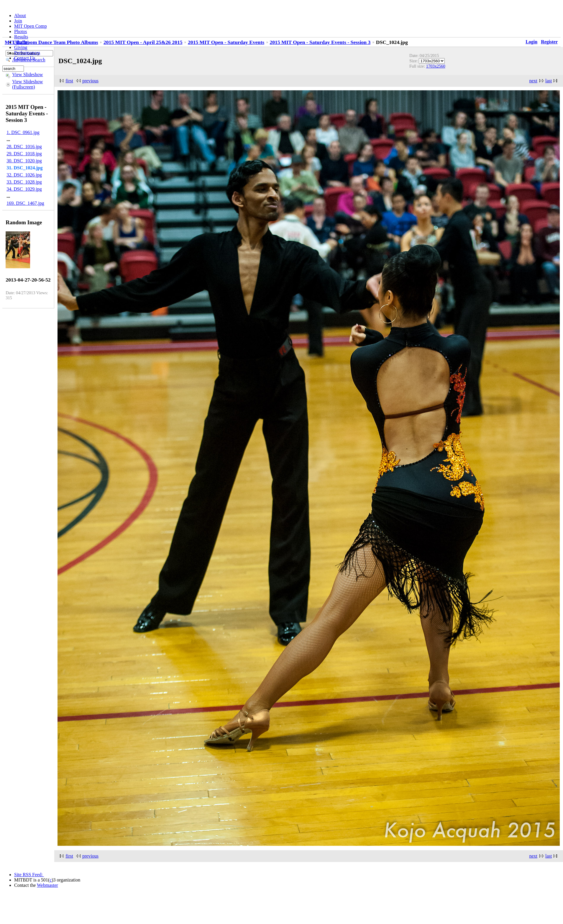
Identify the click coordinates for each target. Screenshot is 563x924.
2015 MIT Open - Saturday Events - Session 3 (320, 42)
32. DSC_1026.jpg (24, 175)
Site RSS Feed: (29, 875)
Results (21, 37)
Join (18, 21)
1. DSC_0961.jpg (23, 132)
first (69, 81)
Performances (27, 53)
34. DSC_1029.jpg (24, 189)
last (549, 81)
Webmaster (47, 885)
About (20, 15)
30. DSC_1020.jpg (24, 161)
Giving (21, 47)
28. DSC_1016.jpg (24, 147)
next (533, 81)
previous (90, 81)
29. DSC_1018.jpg (24, 154)
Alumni (21, 42)
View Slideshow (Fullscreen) (27, 84)
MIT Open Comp (31, 26)
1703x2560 (436, 66)
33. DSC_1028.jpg (24, 182)
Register (549, 42)
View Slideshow (27, 75)
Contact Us (25, 58)
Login (531, 42)
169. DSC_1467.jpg (25, 203)
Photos (21, 31)
